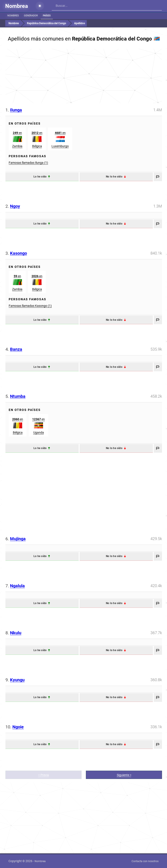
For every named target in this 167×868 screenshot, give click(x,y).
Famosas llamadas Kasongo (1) (30, 306)
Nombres (13, 16)
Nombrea (17, 6)
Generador (31, 16)
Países (47, 16)
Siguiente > (124, 775)
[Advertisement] (84, 76)
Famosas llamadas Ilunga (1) (28, 163)
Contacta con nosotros (145, 861)
